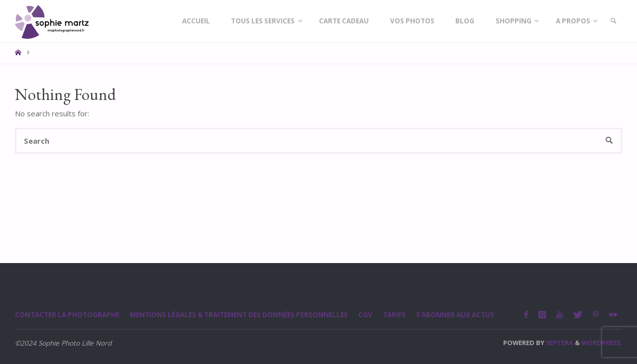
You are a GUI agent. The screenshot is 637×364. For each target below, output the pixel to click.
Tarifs (398, 315)
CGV (369, 315)
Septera (559, 343)
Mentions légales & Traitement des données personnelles (241, 315)
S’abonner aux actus (460, 315)
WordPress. (602, 343)
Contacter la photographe (68, 315)
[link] (613, 21)
